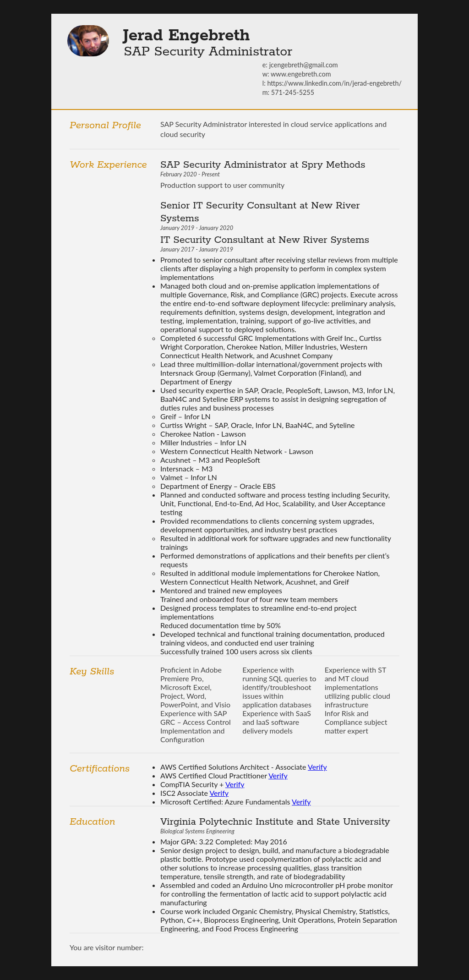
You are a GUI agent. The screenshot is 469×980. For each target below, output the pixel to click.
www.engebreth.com (301, 74)
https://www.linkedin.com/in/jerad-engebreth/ (334, 83)
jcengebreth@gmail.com (304, 65)
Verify (317, 767)
